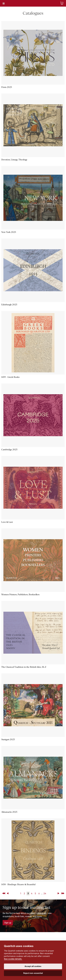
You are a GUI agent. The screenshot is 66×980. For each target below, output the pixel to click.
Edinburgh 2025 (9, 305)
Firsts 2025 (7, 87)
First (4, 893)
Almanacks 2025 (9, 812)
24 (45, 893)
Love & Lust (7, 522)
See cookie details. (13, 959)
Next (59, 893)
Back (8, 893)
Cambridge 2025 (9, 450)
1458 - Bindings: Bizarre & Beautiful (18, 884)
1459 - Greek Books (10, 377)
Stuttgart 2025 (8, 739)
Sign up (8, 923)
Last (63, 893)
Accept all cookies (33, 966)
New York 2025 (9, 232)
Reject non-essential (33, 973)
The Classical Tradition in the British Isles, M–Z (24, 667)
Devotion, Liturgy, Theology (14, 160)
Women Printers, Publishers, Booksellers (20, 595)
